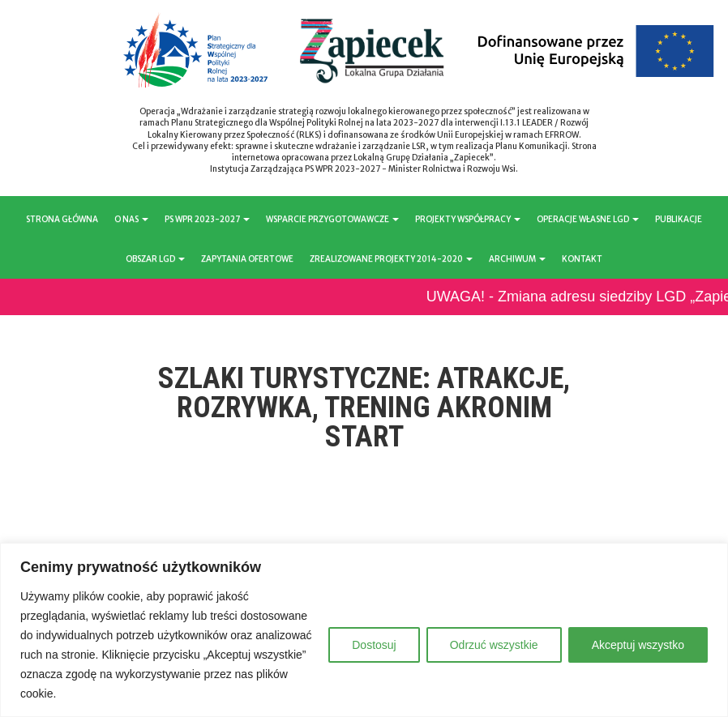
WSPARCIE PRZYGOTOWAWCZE (332, 219)
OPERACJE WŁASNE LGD (588, 219)
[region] (364, 630)
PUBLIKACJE (679, 219)
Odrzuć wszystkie (494, 645)
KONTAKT (582, 259)
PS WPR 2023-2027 (207, 219)
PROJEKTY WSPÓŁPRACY (468, 219)
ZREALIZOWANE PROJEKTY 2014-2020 (391, 259)
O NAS (131, 219)
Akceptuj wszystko (638, 645)
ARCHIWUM (517, 259)
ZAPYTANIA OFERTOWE (247, 259)
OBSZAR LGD (155, 259)
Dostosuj (374, 645)
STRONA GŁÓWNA (62, 219)
